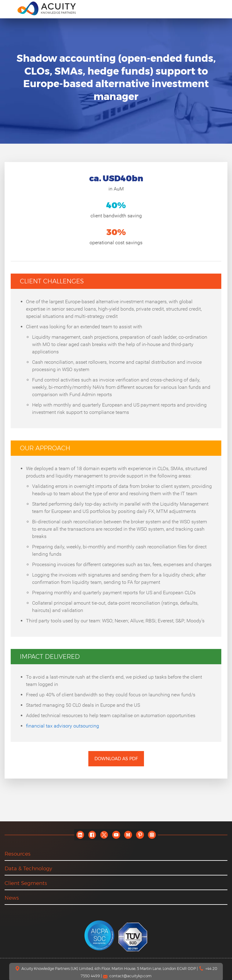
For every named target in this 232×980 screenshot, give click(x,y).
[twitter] (104, 835)
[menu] (9, 8)
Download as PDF (116, 759)
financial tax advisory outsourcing (63, 726)
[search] (221, 8)
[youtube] (116, 835)
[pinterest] (140, 835)
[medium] (128, 835)
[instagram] (152, 835)
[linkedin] (80, 835)
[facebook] (92, 835)
